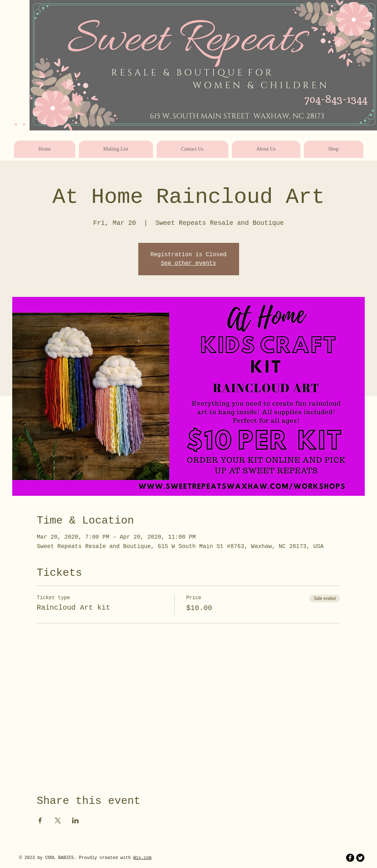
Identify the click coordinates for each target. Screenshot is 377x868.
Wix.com (142, 858)
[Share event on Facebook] (40, 820)
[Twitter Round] (360, 858)
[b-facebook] (350, 858)
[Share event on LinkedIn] (75, 820)
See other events (189, 263)
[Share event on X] (58, 820)
